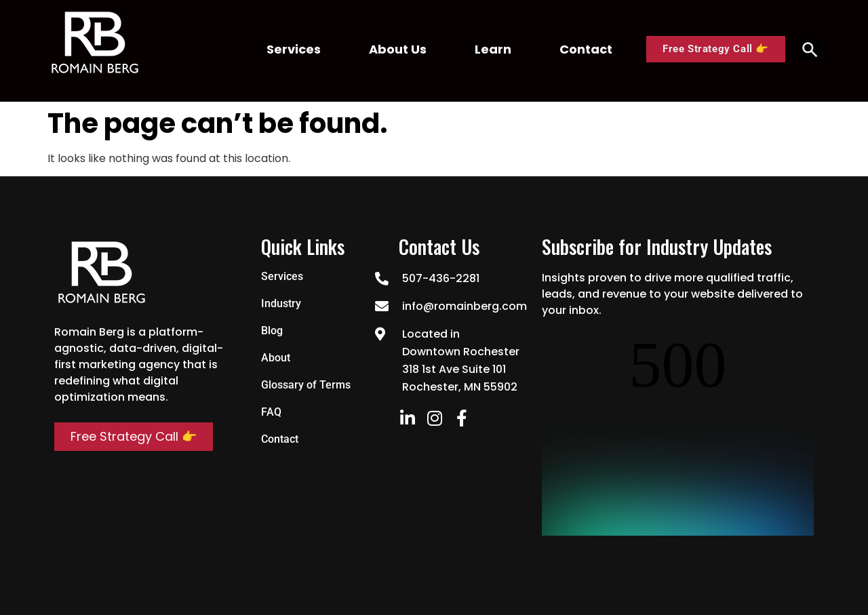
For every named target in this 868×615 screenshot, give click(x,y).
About (276, 358)
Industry (281, 303)
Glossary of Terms (306, 385)
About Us (398, 49)
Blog (272, 331)
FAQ (271, 412)
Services (294, 49)
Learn (493, 49)
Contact (586, 49)
